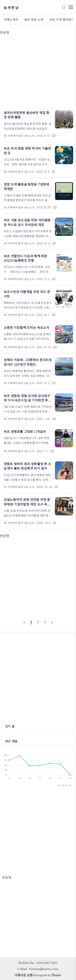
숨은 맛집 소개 (34, 19)
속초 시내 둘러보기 (62, 19)
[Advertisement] (38, 72)
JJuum (57, 975)
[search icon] (64, 7)
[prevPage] (24, 622)
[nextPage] (52, 622)
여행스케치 (11, 19)
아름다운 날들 (24, 975)
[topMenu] (71, 7)
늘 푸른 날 (11, 7)
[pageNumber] (31, 622)
